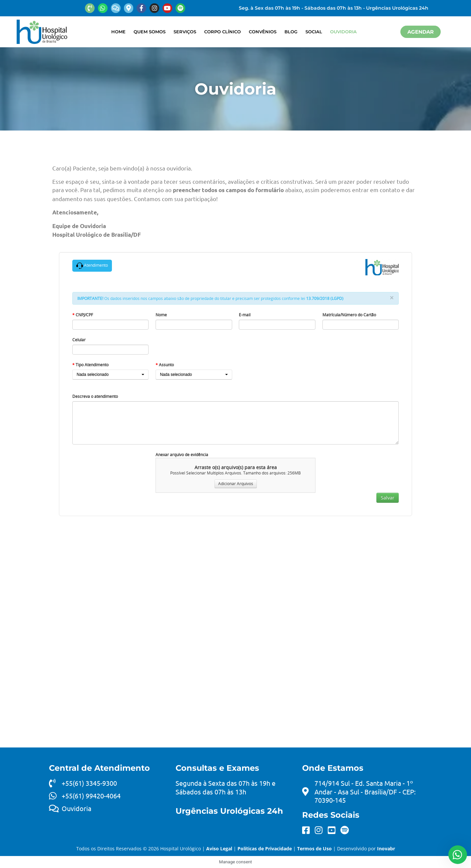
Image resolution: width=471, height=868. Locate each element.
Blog (291, 32)
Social (314, 32)
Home (118, 32)
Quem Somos (150, 32)
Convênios (263, 32)
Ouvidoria (343, 32)
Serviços (185, 32)
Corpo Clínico (223, 32)
